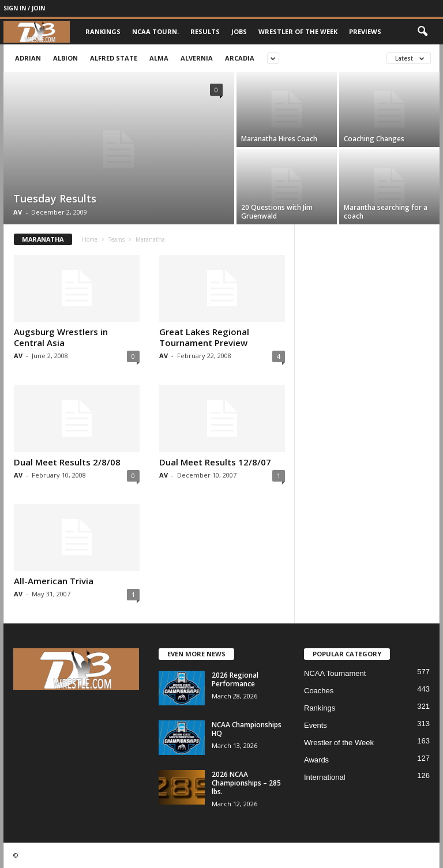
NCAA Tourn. (155, 31)
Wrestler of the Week (298, 31)
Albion (65, 58)
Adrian (28, 58)
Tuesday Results (55, 198)
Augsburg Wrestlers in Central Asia (61, 337)
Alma (159, 58)
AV (18, 212)
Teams (117, 239)
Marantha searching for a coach (386, 212)
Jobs (239, 31)
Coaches (319, 691)
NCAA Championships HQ (247, 729)
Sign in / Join (24, 8)
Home (90, 239)
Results (205, 31)
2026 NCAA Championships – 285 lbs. (246, 783)
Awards (316, 760)
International (325, 777)
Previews (365, 31)
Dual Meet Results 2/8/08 (67, 462)
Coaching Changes (374, 139)
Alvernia (197, 58)
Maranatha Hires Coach (279, 139)
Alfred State (114, 58)
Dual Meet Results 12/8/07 (215, 462)
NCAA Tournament (335, 673)
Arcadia (240, 58)
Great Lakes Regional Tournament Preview (204, 337)
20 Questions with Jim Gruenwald (277, 212)
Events (316, 725)
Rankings (103, 31)
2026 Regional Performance (235, 679)
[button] (422, 32)
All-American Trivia (54, 581)
